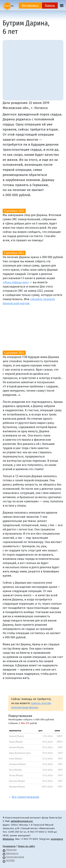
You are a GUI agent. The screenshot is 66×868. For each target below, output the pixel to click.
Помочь (50, 6)
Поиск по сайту (26, 846)
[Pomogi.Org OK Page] (4, 857)
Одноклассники (15, 857)
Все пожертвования (26, 797)
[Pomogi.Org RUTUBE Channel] (4, 860)
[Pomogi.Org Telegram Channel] (4, 850)
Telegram (11, 850)
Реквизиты (9, 846)
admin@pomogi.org (22, 821)
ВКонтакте (12, 853)
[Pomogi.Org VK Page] (4, 853)
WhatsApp (8, 839)
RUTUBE (10, 860)
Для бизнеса (30, 6)
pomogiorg (57, 839)
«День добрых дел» (16, 282)
